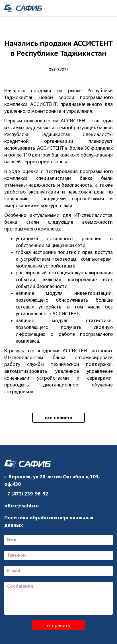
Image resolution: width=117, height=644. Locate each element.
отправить (58, 625)
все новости (59, 417)
